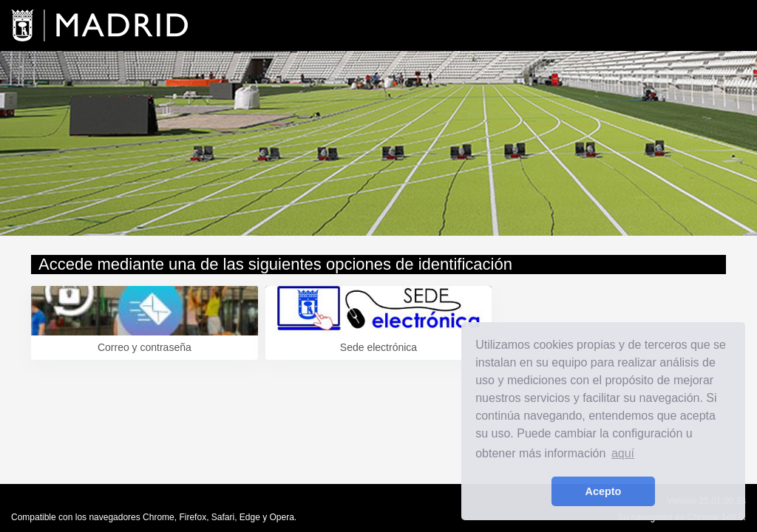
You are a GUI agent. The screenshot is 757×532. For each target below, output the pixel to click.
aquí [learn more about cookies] (623, 453)
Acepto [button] (604, 491)
